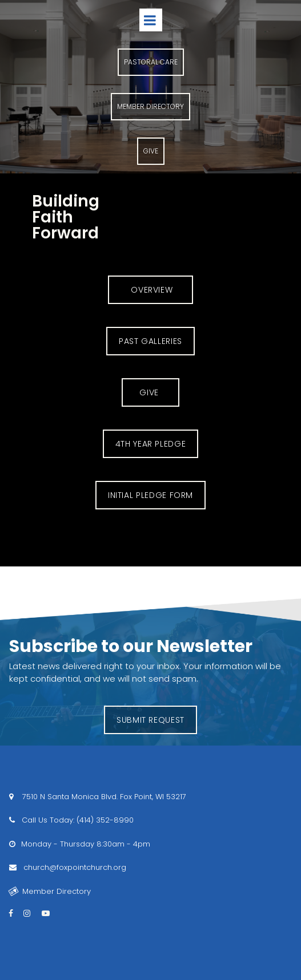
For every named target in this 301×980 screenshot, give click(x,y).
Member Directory (50, 891)
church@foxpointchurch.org (74, 867)
